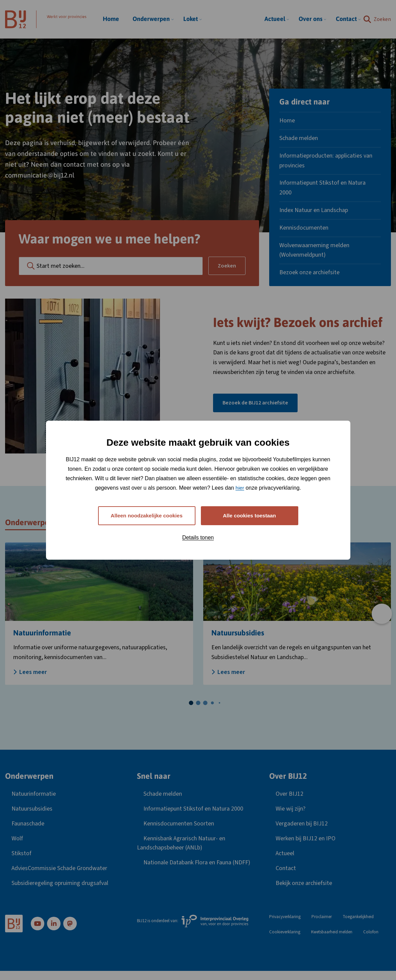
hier (240, 487)
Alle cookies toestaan (250, 516)
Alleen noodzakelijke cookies (147, 516)
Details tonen (198, 538)
